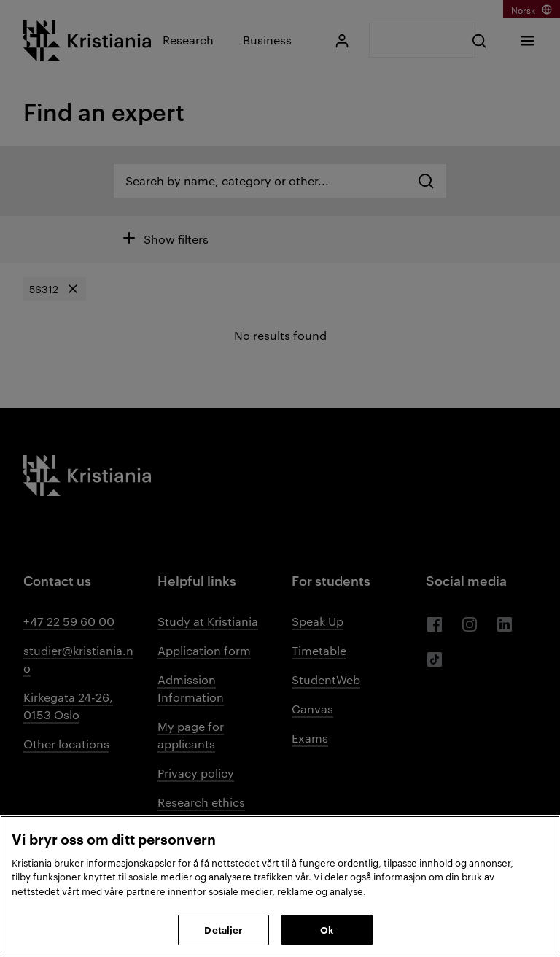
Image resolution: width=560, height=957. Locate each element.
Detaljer (223, 929)
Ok (327, 929)
